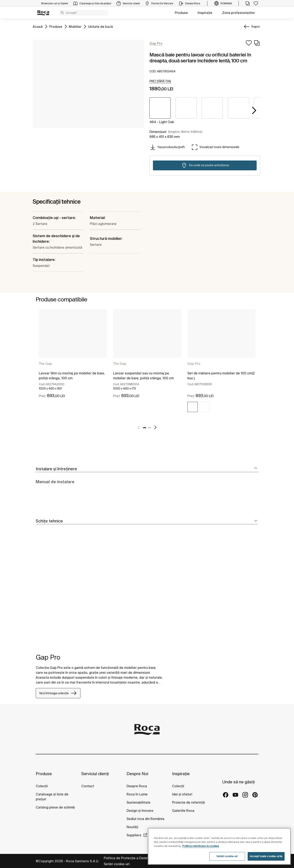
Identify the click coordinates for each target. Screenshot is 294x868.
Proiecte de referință (188, 802)
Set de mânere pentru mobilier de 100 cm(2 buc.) (221, 376)
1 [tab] (145, 428)
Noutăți (133, 827)
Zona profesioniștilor (239, 13)
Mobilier (75, 26)
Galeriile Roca (183, 811)
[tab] (147, 469)
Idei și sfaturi (182, 794)
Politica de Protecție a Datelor (128, 858)
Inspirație (205, 13)
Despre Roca (137, 786)
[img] (193, 407)
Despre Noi (137, 774)
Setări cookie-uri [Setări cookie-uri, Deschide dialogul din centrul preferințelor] (227, 856)
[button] (62, 12)
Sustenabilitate (139, 802)
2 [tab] (149, 428)
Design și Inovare (140, 811)
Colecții (42, 786)
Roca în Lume (137, 794)
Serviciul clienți (95, 774)
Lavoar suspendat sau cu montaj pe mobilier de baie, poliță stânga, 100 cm (143, 376)
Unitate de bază (100, 26)
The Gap (45, 364)
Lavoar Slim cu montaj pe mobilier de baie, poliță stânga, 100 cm (72, 376)
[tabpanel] (73, 364)
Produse (181, 13)
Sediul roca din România (145, 819)
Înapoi (256, 27)
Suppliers (134, 835)
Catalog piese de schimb (55, 807)
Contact (88, 786)
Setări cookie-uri (117, 864)
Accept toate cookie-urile (266, 856)
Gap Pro (194, 364)
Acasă (38, 26)
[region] (219, 846)
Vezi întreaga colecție (58, 693)
